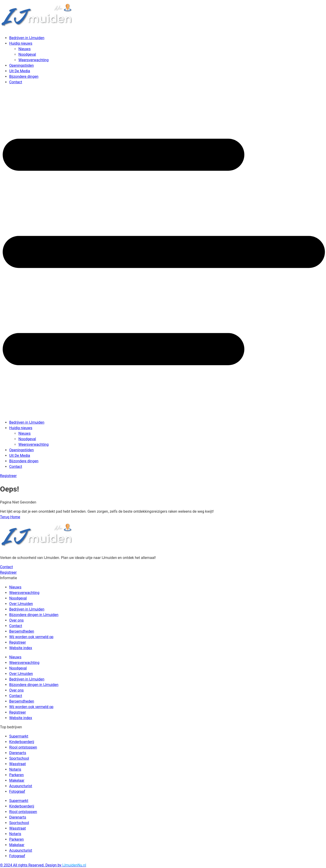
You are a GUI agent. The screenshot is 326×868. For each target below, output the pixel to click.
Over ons (16, 620)
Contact (16, 82)
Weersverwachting (33, 60)
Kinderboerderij (22, 742)
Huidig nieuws (21, 43)
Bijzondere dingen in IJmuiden (34, 615)
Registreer (17, 642)
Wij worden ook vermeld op (31, 637)
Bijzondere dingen (24, 77)
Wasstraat (17, 764)
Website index (21, 648)
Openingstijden (22, 65)
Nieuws (25, 49)
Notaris (15, 769)
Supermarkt (19, 736)
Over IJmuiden (21, 604)
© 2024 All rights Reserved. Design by (43, 865)
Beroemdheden (22, 631)
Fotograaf (17, 791)
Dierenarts (18, 753)
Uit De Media (20, 71)
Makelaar (17, 780)
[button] (163, 252)
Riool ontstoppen (23, 747)
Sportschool (19, 758)
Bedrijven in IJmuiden (27, 38)
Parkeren (16, 775)
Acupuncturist (21, 786)
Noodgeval (27, 54)
